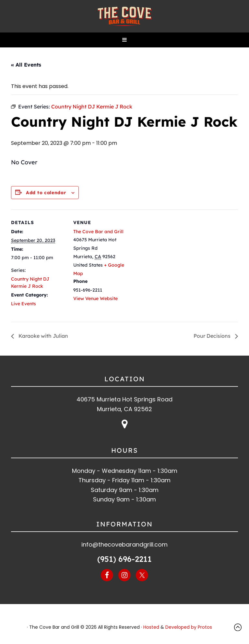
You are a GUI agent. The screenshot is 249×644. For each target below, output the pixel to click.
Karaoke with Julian (43, 336)
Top (239, 627)
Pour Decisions (213, 336)
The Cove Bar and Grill (124, 16)
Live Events (24, 304)
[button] (124, 40)
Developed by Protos (189, 627)
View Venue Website (95, 298)
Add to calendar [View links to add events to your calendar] (46, 193)
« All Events (26, 65)
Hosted (151, 627)
